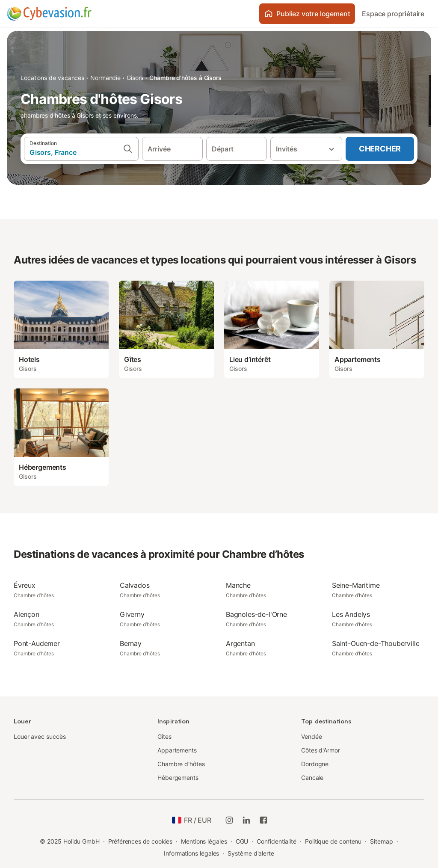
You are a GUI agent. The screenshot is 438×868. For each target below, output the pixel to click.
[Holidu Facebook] (263, 820)
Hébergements (178, 778)
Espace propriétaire (393, 14)
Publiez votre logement (307, 14)
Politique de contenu (333, 841)
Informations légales (191, 853)
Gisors (135, 78)
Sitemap (381, 841)
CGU (242, 841)
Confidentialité (277, 841)
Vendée (312, 736)
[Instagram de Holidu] (229, 820)
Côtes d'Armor (321, 750)
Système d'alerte (251, 853)
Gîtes (164, 736)
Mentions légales (204, 841)
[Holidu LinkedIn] (246, 820)
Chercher (380, 149)
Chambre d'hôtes (181, 764)
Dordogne (315, 764)
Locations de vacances (52, 78)
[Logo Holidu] (49, 14)
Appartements (177, 750)
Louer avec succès (40, 736)
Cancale (312, 778)
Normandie (105, 78)
